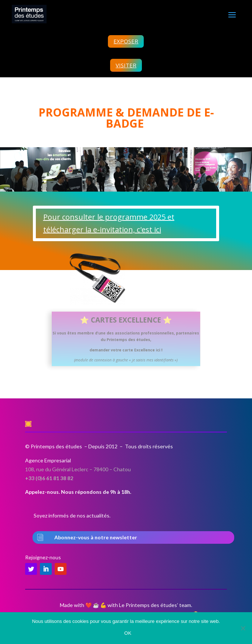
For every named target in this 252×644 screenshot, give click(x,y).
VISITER (126, 65)
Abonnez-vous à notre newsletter (96, 537)
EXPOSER (126, 41)
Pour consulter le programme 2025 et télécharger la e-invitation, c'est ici (109, 223)
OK (128, 633)
